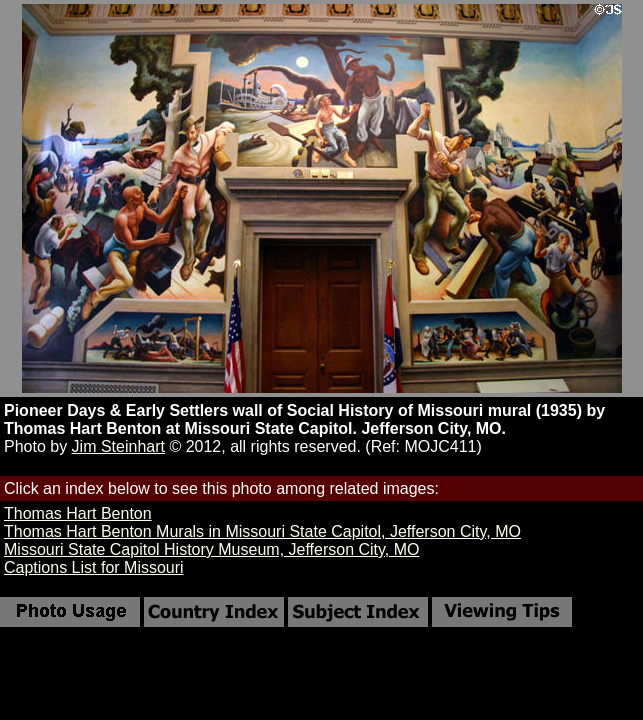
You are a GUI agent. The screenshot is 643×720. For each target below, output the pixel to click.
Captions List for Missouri (94, 567)
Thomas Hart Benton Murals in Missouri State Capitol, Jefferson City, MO (262, 531)
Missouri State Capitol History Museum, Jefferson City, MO (212, 549)
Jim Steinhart (118, 446)
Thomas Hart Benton (78, 513)
